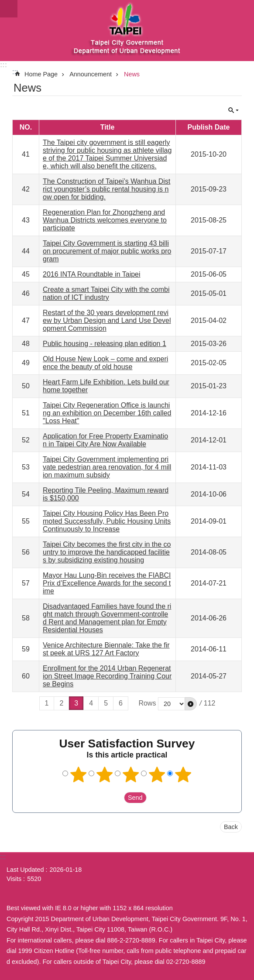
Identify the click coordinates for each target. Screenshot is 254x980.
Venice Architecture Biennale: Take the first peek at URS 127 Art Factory (106, 649)
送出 (116, 798)
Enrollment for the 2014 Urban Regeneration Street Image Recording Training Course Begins (107, 676)
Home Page (41, 74)
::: (3, 65)
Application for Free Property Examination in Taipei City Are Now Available (105, 440)
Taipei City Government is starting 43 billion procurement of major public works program (107, 251)
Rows (147, 703)
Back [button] (231, 827)
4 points (157, 774)
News (132, 74)
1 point (79, 774)
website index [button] (9, 9)
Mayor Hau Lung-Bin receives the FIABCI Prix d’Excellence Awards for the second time (107, 583)
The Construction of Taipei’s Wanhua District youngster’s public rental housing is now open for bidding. (106, 189)
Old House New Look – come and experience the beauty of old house (105, 363)
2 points (105, 774)
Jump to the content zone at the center (5, 5)
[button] (191, 704)
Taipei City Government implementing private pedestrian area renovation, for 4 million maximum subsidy (107, 467)
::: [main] (15, 72)
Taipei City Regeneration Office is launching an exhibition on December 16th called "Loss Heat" (107, 413)
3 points (131, 774)
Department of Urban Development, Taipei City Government (127, 31)
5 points (183, 774)
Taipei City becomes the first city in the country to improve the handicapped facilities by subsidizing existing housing (107, 552)
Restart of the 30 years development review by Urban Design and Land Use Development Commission (107, 320)
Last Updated (25, 870)
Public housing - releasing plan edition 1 (105, 344)
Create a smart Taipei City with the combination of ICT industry (106, 293)
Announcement (91, 74)
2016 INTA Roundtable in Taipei (92, 274)
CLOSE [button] (233, 110)
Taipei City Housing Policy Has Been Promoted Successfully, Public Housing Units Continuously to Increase (107, 521)
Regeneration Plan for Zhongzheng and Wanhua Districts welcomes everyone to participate (105, 220)
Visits (14, 879)
